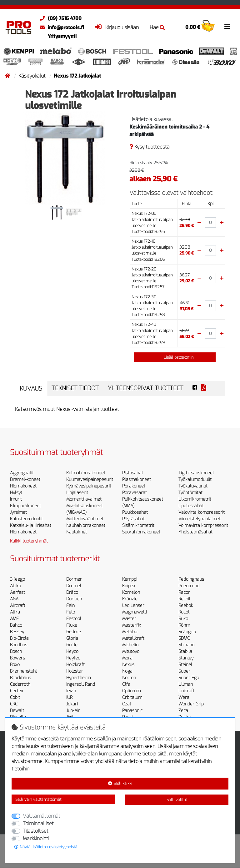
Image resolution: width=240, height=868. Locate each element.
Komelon (131, 592)
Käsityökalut (33, 76)
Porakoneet (134, 486)
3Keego (17, 579)
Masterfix (132, 625)
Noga (127, 671)
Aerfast (17, 592)
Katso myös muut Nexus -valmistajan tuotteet (67, 409)
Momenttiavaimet (84, 499)
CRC (14, 704)
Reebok (186, 606)
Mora (127, 658)
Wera (184, 697)
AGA (14, 599)
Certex (17, 691)
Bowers (17, 658)
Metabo (130, 632)
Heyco (72, 651)
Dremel (74, 586)
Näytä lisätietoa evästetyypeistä (46, 847)
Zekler (185, 717)
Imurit (16, 499)
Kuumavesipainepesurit (90, 479)
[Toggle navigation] (227, 27)
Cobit (15, 697)
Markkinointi (36, 838)
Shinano (186, 645)
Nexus (128, 665)
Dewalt (17, 711)
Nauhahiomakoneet (86, 525)
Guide (72, 645)
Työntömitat (190, 493)
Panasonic (132, 711)
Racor (184, 592)
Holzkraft (75, 665)
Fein (70, 606)
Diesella (18, 717)
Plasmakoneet (137, 479)
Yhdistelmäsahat (195, 532)
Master (129, 619)
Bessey (17, 632)
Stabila (185, 651)
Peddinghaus (191, 579)
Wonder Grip (191, 704)
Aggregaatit (22, 473)
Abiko (15, 586)
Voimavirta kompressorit (203, 525)
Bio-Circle (19, 638)
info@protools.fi (60, 28)
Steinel (185, 665)
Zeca (183, 711)
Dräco (72, 592)
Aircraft (18, 606)
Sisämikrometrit (138, 525)
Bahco (16, 625)
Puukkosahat (135, 512)
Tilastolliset (36, 831)
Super (184, 671)
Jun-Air (73, 711)
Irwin (71, 691)
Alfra (15, 612)
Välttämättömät (42, 816)
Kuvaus (31, 389)
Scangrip (187, 632)
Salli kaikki (120, 783)
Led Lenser (133, 606)
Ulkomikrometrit (195, 499)
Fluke (72, 625)
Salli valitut (177, 800)
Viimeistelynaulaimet (200, 519)
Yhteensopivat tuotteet (146, 388)
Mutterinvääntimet (85, 519)
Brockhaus (20, 678)
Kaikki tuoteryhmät (29, 541)
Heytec (73, 658)
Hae (157, 27)
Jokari (72, 704)
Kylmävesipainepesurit (89, 486)
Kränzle (130, 599)
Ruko (183, 619)
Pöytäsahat (133, 519)
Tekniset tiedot (75, 388)
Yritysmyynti (62, 36)
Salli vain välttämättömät (38, 799)
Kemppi (130, 579)
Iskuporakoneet (25, 506)
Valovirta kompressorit (202, 512)
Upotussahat (191, 506)
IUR (69, 697)
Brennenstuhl (23, 671)
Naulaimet (77, 532)
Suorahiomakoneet (141, 532)
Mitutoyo (131, 651)
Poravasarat (135, 493)
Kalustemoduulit (26, 519)
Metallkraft (133, 638)
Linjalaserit (77, 493)
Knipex (129, 586)
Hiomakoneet (23, 486)
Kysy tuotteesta (150, 147)
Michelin (130, 645)
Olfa (126, 684)
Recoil (184, 599)
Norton (129, 678)
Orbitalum (132, 697)
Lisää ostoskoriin (175, 357)
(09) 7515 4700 (59, 18)
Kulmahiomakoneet (86, 473)
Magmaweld (135, 612)
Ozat (127, 704)
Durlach (74, 599)
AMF (14, 619)
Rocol (184, 612)
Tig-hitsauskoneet (196, 473)
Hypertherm (78, 678)
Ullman (186, 684)
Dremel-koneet (25, 479)
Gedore (74, 632)
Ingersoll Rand (81, 684)
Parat (128, 717)
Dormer (74, 579)
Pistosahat (133, 473)
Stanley (186, 658)
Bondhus (19, 645)
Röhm (184, 625)
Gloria (72, 638)
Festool (74, 619)
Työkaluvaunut (193, 486)
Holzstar (75, 671)
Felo (71, 612)
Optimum (131, 691)
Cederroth (20, 684)
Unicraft (186, 691)
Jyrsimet (18, 512)
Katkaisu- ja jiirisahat (31, 525)
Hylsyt (16, 493)
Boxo (15, 665)
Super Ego (189, 678)
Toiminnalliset (38, 823)
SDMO (184, 638)
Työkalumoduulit (195, 479)
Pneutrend (189, 586)
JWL (70, 717)
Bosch (16, 651)
